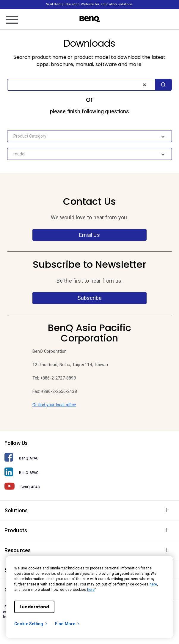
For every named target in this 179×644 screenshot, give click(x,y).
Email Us (89, 235)
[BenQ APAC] (89, 458)
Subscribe (90, 298)
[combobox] (89, 136)
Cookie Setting (31, 624)
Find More (67, 624)
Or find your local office (54, 405)
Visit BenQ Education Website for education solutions (89, 4)
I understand (34, 607)
